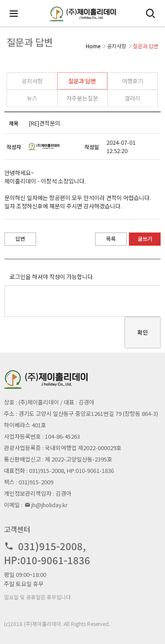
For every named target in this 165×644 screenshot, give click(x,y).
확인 (143, 332)
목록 (111, 238)
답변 (20, 238)
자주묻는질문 (82, 98)
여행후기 (132, 81)
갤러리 (132, 98)
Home (93, 46)
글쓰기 (145, 238)
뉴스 (32, 98)
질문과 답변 (82, 81)
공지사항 (32, 81)
